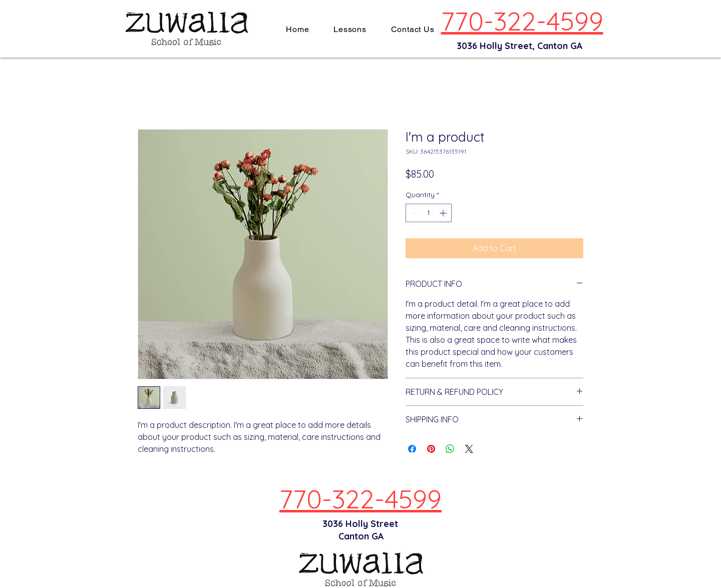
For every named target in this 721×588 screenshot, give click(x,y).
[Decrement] (413, 213)
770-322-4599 (522, 21)
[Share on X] (469, 449)
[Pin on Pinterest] (431, 449)
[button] (350, 29)
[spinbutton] (429, 213)
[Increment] (444, 213)
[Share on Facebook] (412, 449)
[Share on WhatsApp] (450, 449)
